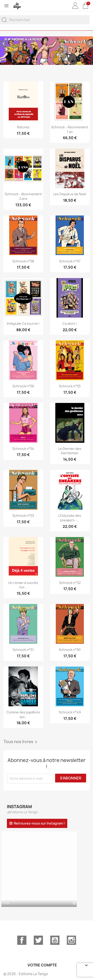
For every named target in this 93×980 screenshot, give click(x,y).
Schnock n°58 (23, 261)
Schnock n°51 (23, 650)
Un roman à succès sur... (23, 585)
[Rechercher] (45, 20)
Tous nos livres (21, 742)
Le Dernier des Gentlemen (70, 451)
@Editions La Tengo (22, 812)
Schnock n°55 (70, 386)
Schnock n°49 (70, 712)
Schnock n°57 (70, 261)
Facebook (22, 940)
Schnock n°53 (23, 516)
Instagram (71, 940)
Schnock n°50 (70, 650)
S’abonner (71, 778)
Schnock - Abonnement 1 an (70, 129)
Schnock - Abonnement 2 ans (23, 196)
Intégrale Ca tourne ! (23, 323)
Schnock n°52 (70, 583)
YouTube (55, 940)
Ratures (23, 127)
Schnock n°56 (23, 386)
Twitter (38, 940)
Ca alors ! (70, 323)
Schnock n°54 (23, 449)
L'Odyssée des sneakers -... (70, 518)
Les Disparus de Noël (70, 194)
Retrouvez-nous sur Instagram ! (39, 823)
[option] (46, 51)
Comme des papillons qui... (23, 714)
